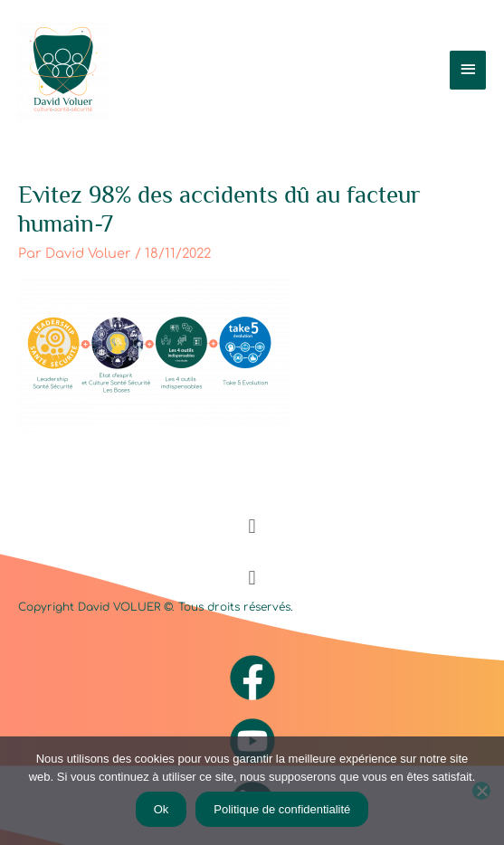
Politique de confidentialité (282, 809)
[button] (252, 526)
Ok (162, 809)
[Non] (481, 791)
